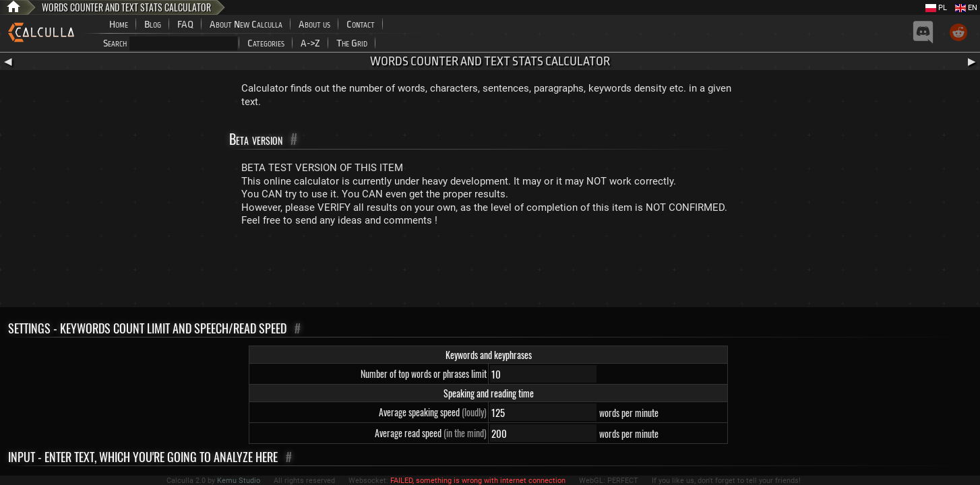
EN (966, 8)
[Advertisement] (490, 270)
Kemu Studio (239, 481)
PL (936, 8)
